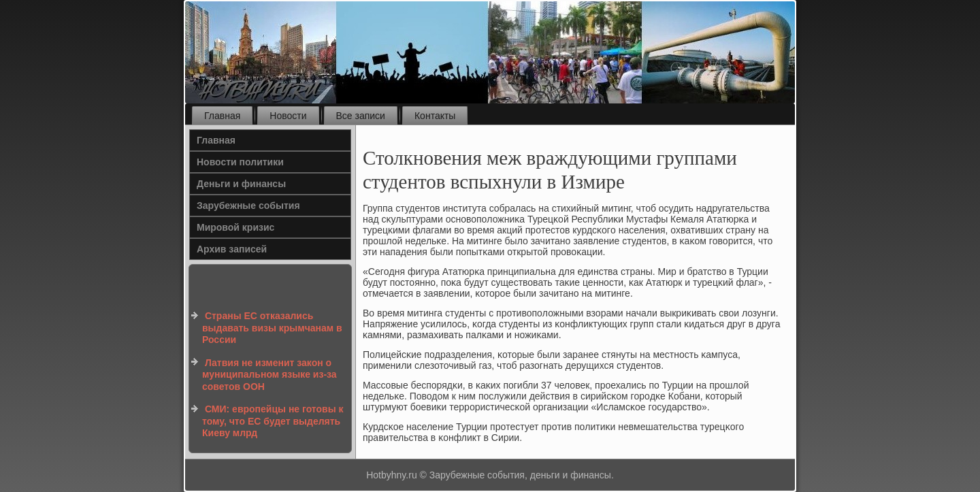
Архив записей (232, 249)
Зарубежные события (248, 206)
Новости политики (240, 162)
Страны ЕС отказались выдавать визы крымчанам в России (272, 328)
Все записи (361, 116)
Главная (222, 116)
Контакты (435, 116)
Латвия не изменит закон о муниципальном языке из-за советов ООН (269, 375)
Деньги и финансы (241, 184)
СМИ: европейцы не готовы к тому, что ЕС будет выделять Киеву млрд (273, 421)
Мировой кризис (235, 227)
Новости (288, 116)
